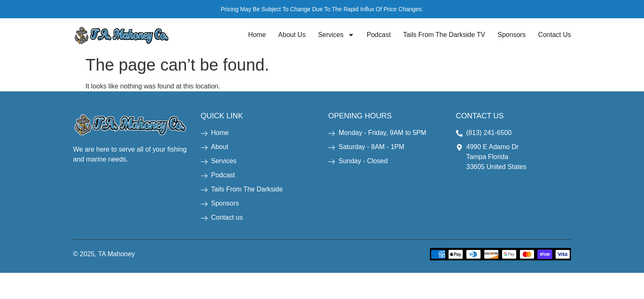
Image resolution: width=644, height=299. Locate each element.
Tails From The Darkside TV (444, 35)
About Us (292, 35)
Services (336, 35)
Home (257, 35)
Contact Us (555, 35)
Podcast (379, 35)
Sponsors (512, 35)
